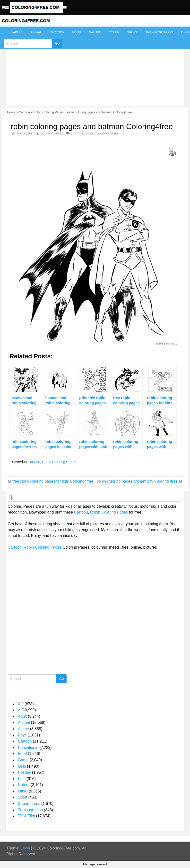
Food (77, 32)
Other (114, 32)
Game (23, 760)
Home (11, 112)
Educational (28, 748)
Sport (133, 32)
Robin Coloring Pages (48, 112)
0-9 (21, 704)
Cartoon (57, 32)
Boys (22, 735)
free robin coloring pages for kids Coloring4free (53, 481)
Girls (22, 766)
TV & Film (26, 816)
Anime (23, 729)
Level (25, 848)
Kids (22, 779)
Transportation (159, 32)
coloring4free (52, 134)
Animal (36, 32)
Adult (18, 32)
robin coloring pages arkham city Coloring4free (137, 481)
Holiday (24, 772)
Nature (95, 32)
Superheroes (29, 804)
